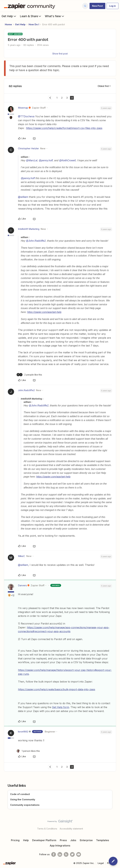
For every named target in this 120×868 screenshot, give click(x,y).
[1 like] (28, 751)
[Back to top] (116, 824)
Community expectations (25, 805)
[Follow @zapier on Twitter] (72, 854)
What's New (55, 16)
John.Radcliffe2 (26, 390)
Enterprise (86, 840)
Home (8, 24)
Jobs (73, 840)
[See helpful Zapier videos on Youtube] (79, 854)
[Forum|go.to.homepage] (30, 6)
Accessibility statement (71, 829)
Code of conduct (20, 794)
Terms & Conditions (47, 829)
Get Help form (61, 707)
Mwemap (23, 108)
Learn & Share (31, 16)
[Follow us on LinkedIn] (60, 854)
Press (63, 840)
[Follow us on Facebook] (54, 854)
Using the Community (23, 799)
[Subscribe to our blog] (66, 854)
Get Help (9, 16)
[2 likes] (29, 375)
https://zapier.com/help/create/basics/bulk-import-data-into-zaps (57, 689)
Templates (103, 840)
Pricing (15, 840)
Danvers (22, 585)
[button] (97, 6)
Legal (101, 863)
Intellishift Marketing (29, 229)
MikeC (21, 556)
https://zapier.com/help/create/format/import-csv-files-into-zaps (64, 128)
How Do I (34, 24)
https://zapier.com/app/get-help (44, 312)
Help (26, 840)
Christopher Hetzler (28, 148)
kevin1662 (23, 732)
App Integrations (60, 846)
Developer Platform (44, 840)
